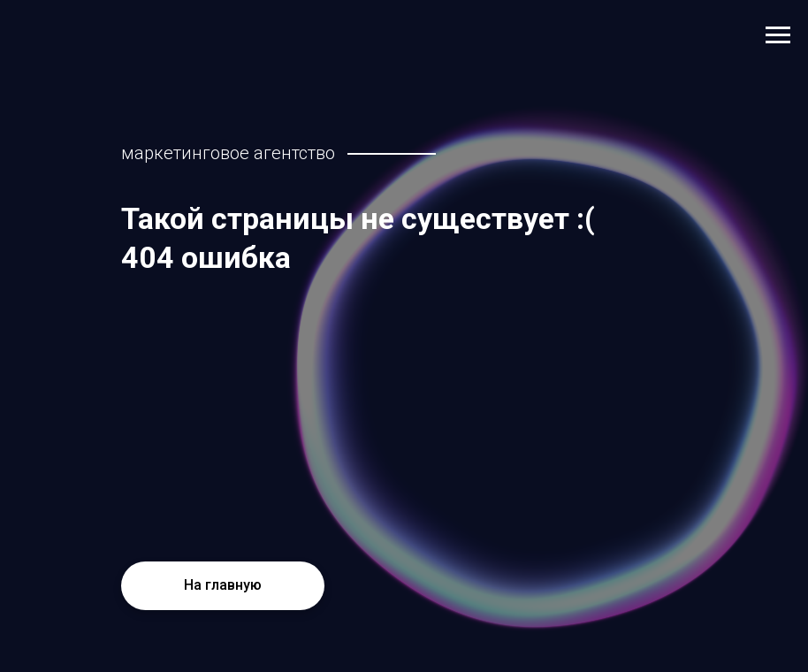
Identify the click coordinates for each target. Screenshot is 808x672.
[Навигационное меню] (778, 35)
